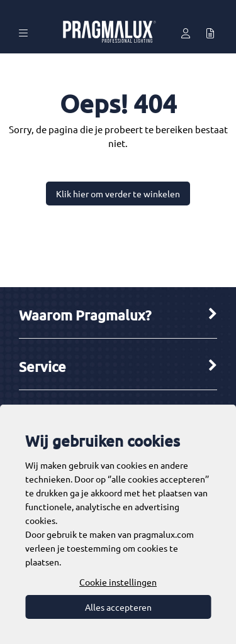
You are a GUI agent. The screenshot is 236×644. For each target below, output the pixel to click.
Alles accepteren (118, 607)
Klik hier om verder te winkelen (118, 194)
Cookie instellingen (118, 582)
